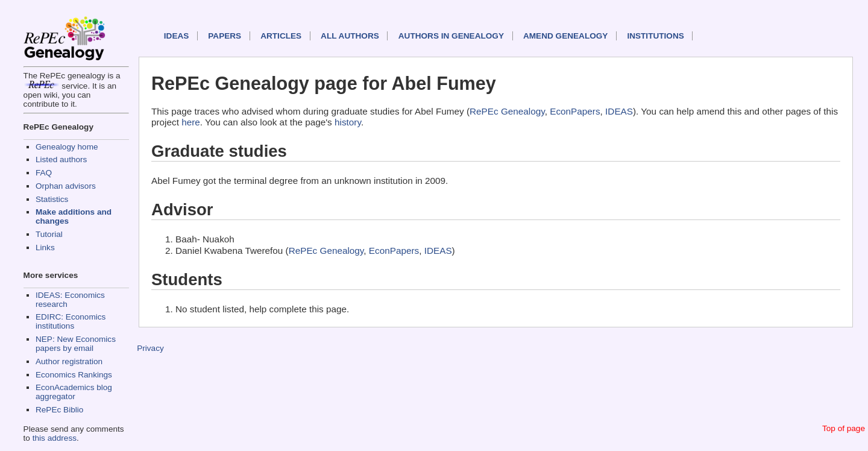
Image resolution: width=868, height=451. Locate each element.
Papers (225, 36)
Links (45, 248)
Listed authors (61, 159)
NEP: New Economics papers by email (76, 344)
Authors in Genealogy (451, 36)
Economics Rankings (74, 375)
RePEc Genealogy (507, 111)
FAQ (44, 173)
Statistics (52, 199)
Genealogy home (67, 147)
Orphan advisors (66, 186)
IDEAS (177, 36)
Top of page (844, 428)
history (348, 122)
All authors (350, 36)
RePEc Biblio (59, 410)
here (191, 122)
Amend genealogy (565, 36)
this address (55, 438)
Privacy (150, 348)
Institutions (655, 36)
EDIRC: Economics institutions (71, 321)
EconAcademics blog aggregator (74, 392)
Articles (281, 36)
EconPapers (575, 111)
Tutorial (49, 234)
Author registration (69, 361)
